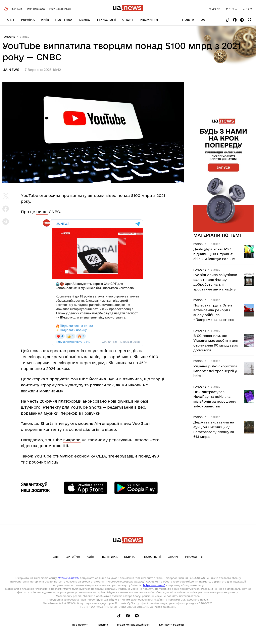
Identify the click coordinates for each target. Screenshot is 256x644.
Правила (102, 625)
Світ (11, 20)
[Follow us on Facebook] (235, 20)
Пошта (188, 20)
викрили (72, 440)
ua (203, 20)
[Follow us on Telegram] (242, 20)
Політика (64, 20)
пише (42, 212)
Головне (9, 37)
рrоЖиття (149, 20)
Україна (28, 20)
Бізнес (84, 20)
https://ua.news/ (68, 578)
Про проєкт (80, 625)
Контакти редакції (172, 625)
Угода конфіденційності (134, 625)
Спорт (128, 20)
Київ (45, 20)
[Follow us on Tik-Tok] (228, 20)
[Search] (250, 20)
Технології (106, 20)
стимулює (63, 456)
